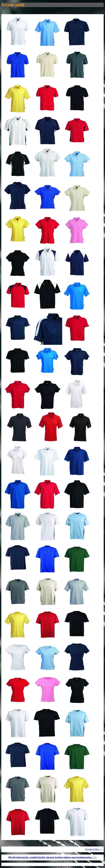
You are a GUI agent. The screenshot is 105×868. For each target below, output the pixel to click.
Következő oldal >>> (94, 849)
